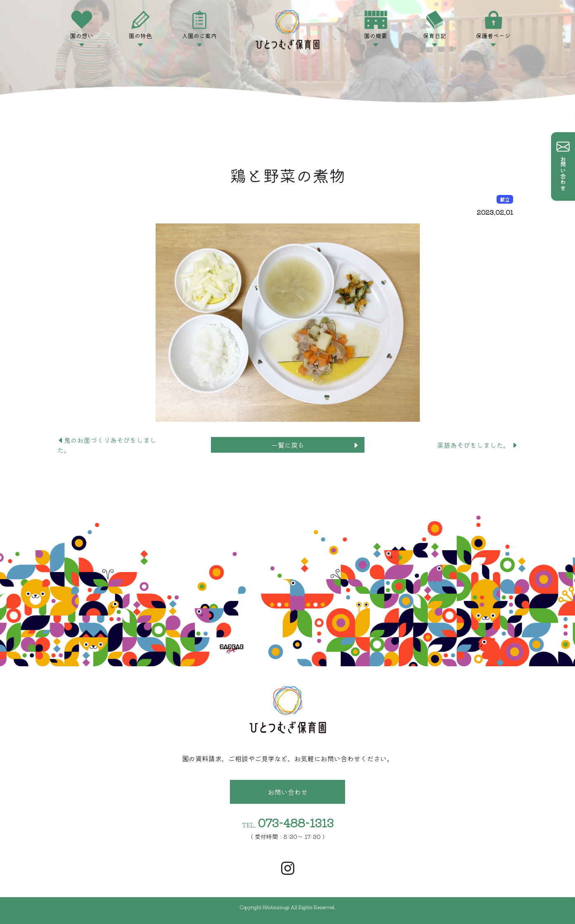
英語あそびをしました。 (478, 445)
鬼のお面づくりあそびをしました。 (107, 445)
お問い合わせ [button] (288, 792)
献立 (505, 199)
